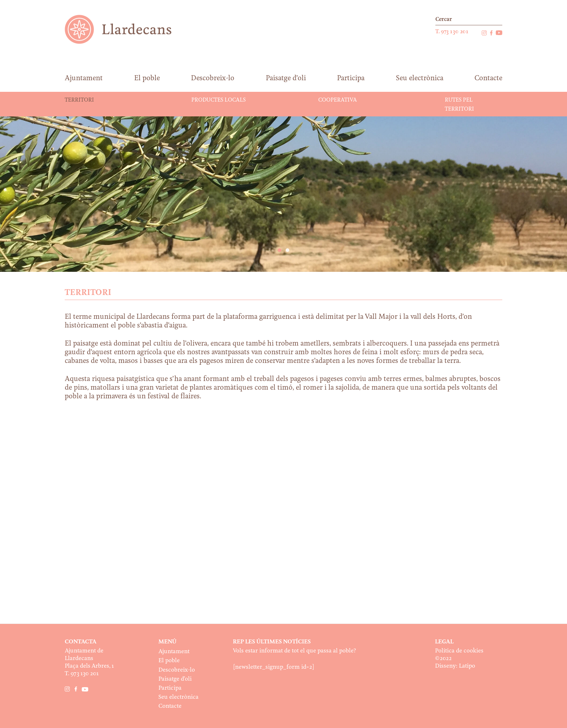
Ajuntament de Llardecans (125, 29)
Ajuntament (174, 652)
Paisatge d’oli (175, 679)
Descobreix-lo (177, 670)
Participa (170, 688)
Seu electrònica (178, 697)
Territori (79, 100)
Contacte (170, 706)
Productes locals (218, 100)
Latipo (467, 666)
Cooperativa (338, 100)
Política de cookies (459, 651)
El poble (169, 661)
